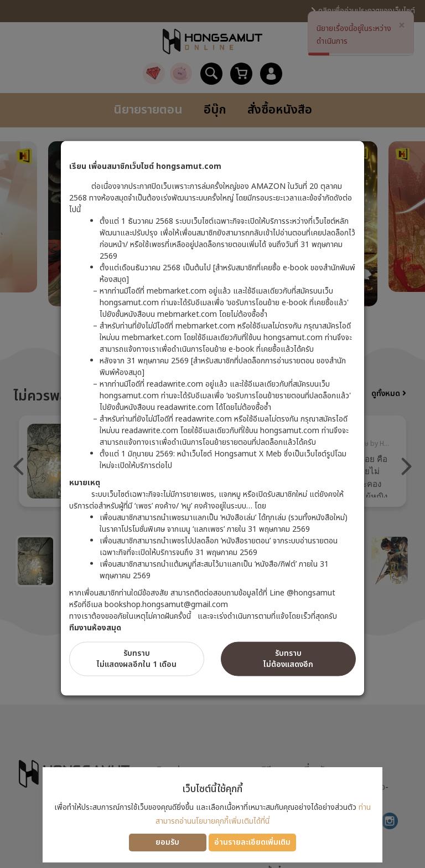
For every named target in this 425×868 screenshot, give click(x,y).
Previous (19, 466)
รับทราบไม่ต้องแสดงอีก (288, 659)
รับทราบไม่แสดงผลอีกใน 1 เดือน (137, 659)
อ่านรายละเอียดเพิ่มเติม (252, 842)
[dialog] (212, 434)
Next (406, 466)
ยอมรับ (167, 842)
